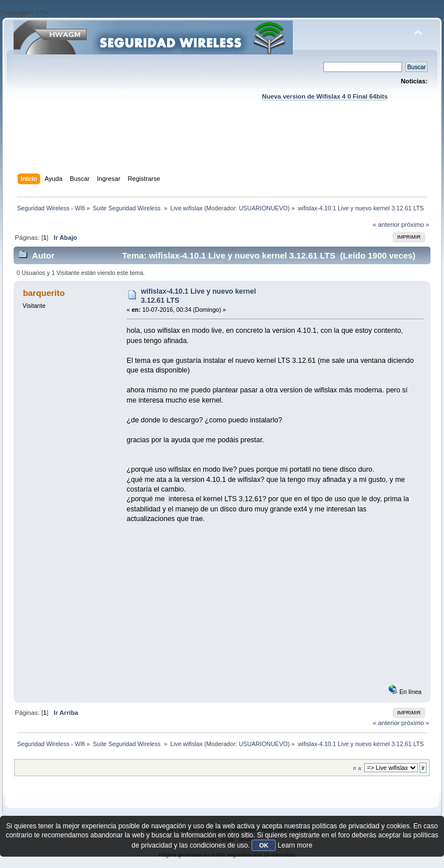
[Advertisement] (222, 148)
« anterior (386, 225)
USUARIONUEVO (263, 208)
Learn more (295, 845)
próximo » (415, 225)
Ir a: (357, 768)
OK (264, 845)
